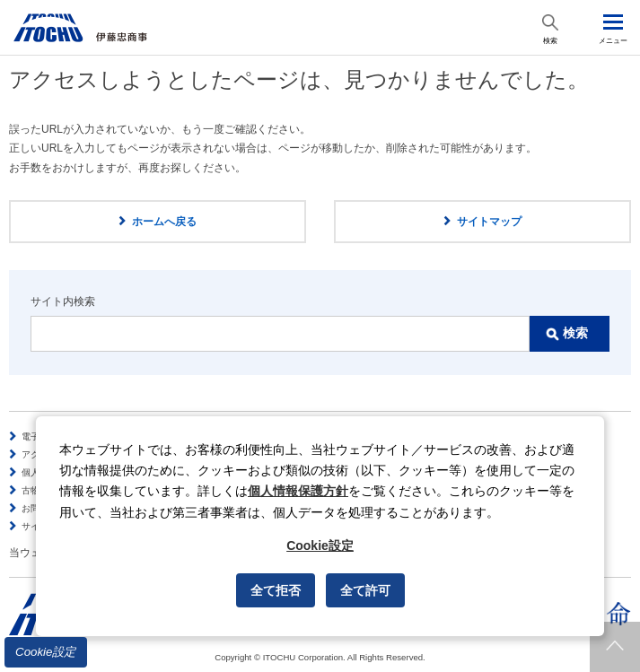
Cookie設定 (46, 652)
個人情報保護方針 (298, 491)
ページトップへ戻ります (615, 647)
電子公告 (39, 436)
